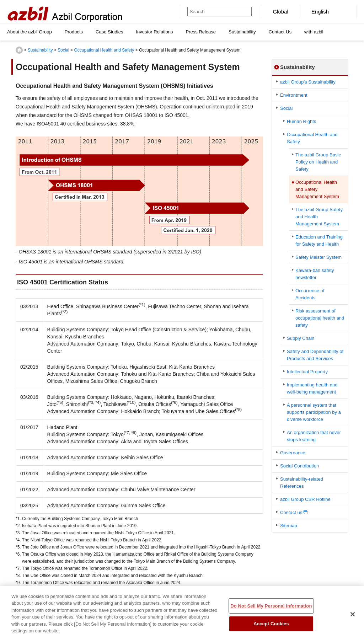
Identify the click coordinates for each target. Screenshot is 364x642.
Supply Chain (301, 338)
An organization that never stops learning (314, 436)
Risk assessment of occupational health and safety (320, 318)
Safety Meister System (318, 257)
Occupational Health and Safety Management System (317, 189)
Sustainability (40, 50)
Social (63, 50)
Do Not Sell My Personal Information (271, 610)
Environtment (294, 95)
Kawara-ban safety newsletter (315, 274)
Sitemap (289, 526)
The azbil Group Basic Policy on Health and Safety (318, 162)
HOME (19, 50)
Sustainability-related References (302, 483)
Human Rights (301, 121)
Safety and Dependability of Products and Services (315, 355)
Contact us (291, 512)
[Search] (213, 12)
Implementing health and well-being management (312, 388)
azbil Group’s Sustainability (308, 82)
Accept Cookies (271, 628)
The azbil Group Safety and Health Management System (319, 217)
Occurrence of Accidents (310, 294)
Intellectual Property (307, 372)
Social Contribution (299, 466)
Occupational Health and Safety (104, 50)
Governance (293, 453)
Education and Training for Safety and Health (319, 240)
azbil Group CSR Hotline (305, 499)
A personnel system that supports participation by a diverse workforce (314, 412)
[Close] (353, 618)
